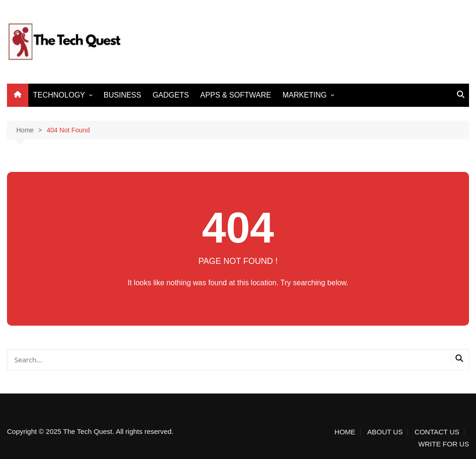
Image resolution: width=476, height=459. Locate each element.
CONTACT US (437, 432)
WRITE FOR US (444, 444)
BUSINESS (122, 95)
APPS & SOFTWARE (236, 95)
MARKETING (305, 95)
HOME (345, 432)
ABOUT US (385, 432)
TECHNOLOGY (59, 95)
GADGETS (171, 95)
